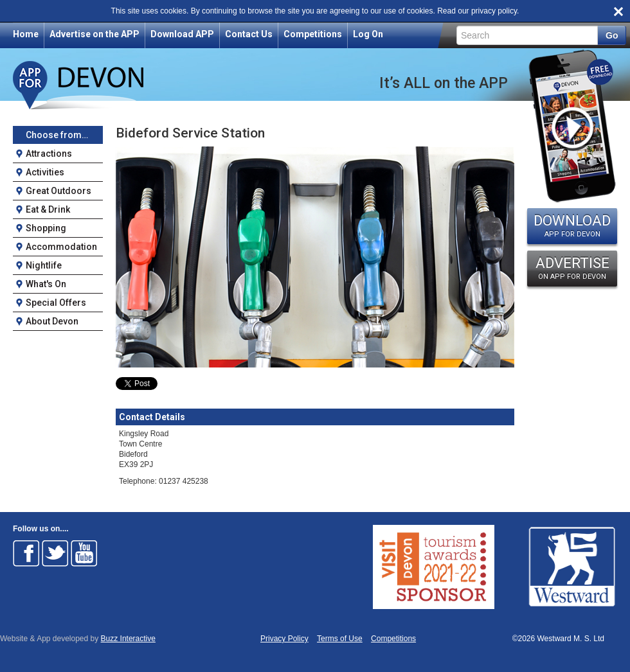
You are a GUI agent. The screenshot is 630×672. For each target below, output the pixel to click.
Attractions (49, 154)
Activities (45, 172)
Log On (368, 34)
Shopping (46, 228)
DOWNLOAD (572, 225)
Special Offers (56, 303)
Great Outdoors (59, 191)
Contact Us (249, 34)
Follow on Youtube (84, 553)
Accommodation (61, 247)
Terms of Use (340, 639)
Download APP (182, 34)
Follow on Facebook (26, 553)
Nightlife (44, 265)
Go (612, 35)
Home (26, 34)
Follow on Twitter (55, 553)
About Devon (52, 321)
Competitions (313, 34)
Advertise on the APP (94, 34)
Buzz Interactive (128, 639)
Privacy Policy (284, 639)
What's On (46, 284)
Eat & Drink (48, 209)
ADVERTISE (572, 268)
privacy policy (494, 11)
